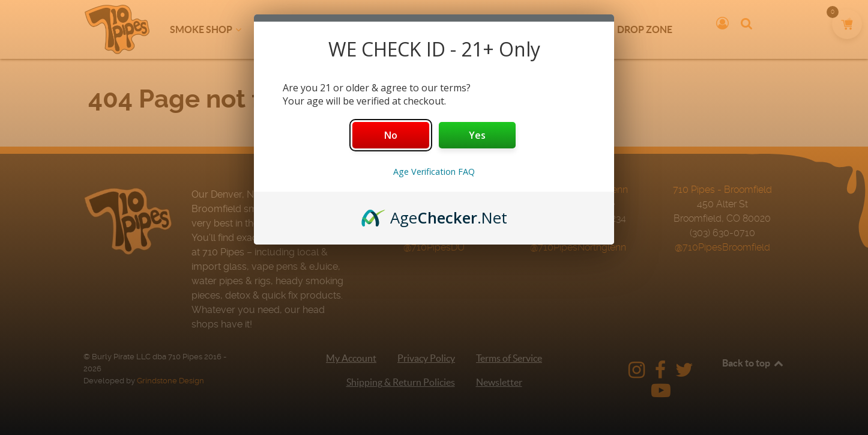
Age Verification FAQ (434, 172)
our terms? (446, 88)
